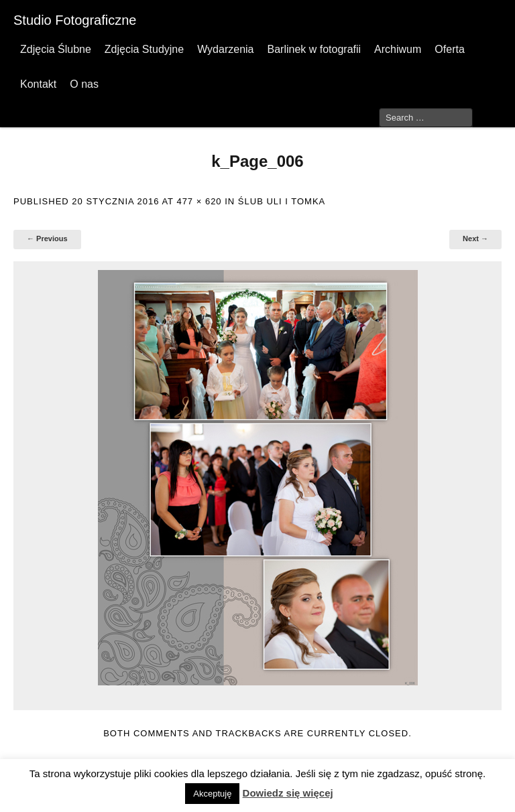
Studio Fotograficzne (75, 20)
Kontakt (38, 84)
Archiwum (398, 49)
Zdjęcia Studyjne (144, 49)
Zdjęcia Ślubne (56, 49)
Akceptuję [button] (212, 794)
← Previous (47, 239)
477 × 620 (199, 201)
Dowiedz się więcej (288, 793)
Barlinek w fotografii (314, 49)
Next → (475, 239)
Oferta (449, 49)
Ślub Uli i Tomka (282, 201)
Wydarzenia (225, 49)
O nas (84, 84)
